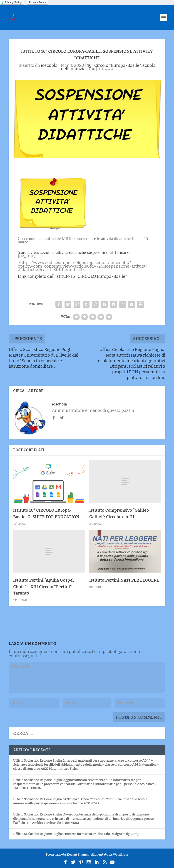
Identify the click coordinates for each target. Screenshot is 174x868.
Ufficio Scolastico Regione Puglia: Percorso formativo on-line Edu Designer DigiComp (76, 834)
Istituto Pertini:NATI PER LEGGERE (124, 580)
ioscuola (49, 65)
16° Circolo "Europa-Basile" (114, 65)
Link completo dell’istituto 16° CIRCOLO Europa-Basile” (72, 276)
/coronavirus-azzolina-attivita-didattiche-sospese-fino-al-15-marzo (74, 252)
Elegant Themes (78, 855)
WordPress (121, 855)
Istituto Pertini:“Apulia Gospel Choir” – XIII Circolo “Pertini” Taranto (43, 587)
